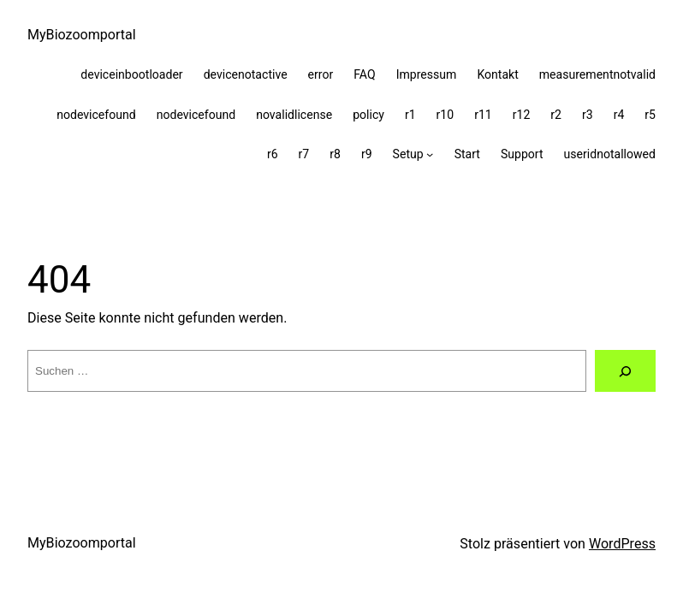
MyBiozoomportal (82, 35)
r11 (483, 115)
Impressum (427, 74)
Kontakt (497, 74)
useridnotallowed (610, 154)
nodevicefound (96, 115)
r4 (619, 115)
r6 (273, 154)
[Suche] (625, 371)
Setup (408, 154)
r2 (556, 115)
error (321, 74)
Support (522, 154)
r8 (335, 154)
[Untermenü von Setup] (430, 154)
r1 (410, 115)
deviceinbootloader (131, 74)
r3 (588, 115)
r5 (650, 115)
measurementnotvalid (597, 74)
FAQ (364, 74)
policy (368, 115)
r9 (367, 154)
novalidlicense (294, 115)
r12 (522, 115)
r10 (445, 115)
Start (467, 154)
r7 (304, 154)
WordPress (622, 544)
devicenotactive (246, 74)
